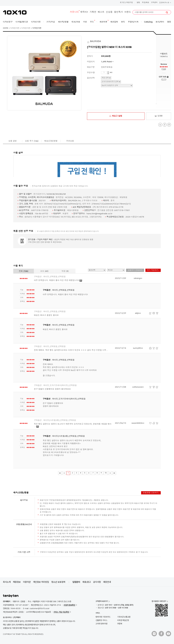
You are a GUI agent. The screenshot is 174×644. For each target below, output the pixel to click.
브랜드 (128, 12)
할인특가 (118, 12)
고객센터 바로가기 (102, 601)
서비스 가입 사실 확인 (61, 612)
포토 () (44, 271)
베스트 (101, 12)
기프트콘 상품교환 (124, 617)
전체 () (24, 271)
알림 (138, 3)
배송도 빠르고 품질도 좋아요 (46, 315)
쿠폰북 (120, 624)
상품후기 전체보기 (135, 270)
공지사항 (97, 582)
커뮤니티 (74, 12)
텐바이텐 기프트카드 (103, 617)
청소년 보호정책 (58, 582)
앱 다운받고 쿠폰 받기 (159, 601)
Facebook (165, 125)
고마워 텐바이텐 (101, 624)
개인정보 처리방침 (41, 582)
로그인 (122, 3)
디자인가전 (15, 28)
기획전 (93, 12)
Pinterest (169, 125)
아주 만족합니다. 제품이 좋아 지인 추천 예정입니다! (58, 280)
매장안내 (107, 582)
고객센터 (154, 3)
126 (164, 69)
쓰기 (164, 80)
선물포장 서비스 (101, 620)
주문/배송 (145, 3)
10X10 (15, 12)
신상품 (109, 12)
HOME (6, 28)
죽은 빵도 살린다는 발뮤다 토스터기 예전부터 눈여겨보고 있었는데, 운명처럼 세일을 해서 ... (73, 425)
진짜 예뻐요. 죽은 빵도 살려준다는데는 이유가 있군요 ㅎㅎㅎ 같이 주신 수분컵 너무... (71, 350)
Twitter (160, 125)
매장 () (65, 271)
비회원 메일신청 (123, 620)
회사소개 (7, 582)
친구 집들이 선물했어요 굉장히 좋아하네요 (52, 389)
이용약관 (27, 582)
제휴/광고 (87, 582)
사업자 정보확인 (69, 605)
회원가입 (130, 3)
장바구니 (165, 3)
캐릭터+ (84, 12)
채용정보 (17, 582)
